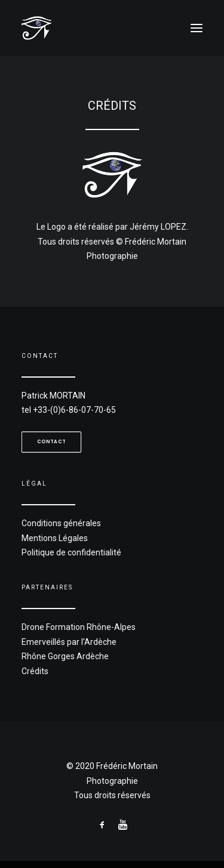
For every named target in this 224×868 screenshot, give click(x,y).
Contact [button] (52, 441)
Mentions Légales (61, 535)
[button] (197, 28)
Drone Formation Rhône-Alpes (82, 627)
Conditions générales (67, 523)
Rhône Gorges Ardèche (70, 653)
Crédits (44, 666)
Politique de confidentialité (76, 548)
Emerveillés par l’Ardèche (74, 640)
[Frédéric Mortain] (112, 28)
